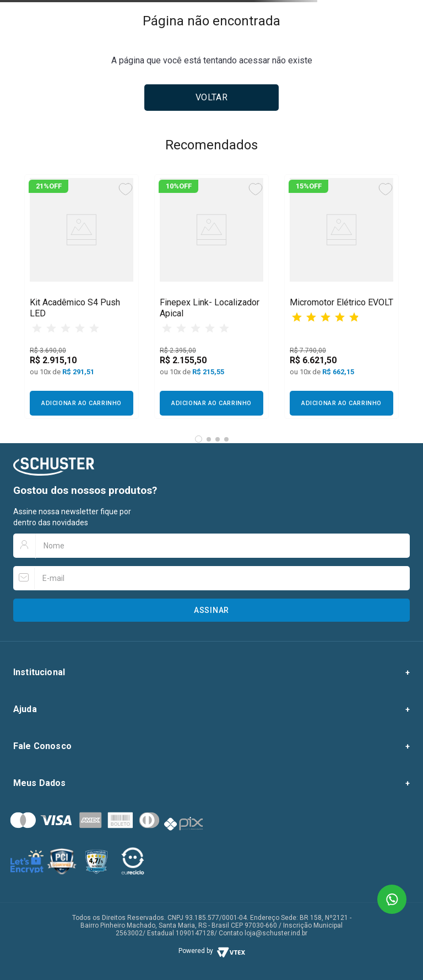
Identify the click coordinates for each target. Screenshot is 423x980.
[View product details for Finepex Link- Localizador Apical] (211, 297)
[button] (199, 439)
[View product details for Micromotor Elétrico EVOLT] (341, 297)
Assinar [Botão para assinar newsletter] (211, 610)
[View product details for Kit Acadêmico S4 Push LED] (82, 297)
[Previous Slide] (36, 297)
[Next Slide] (391, 297)
